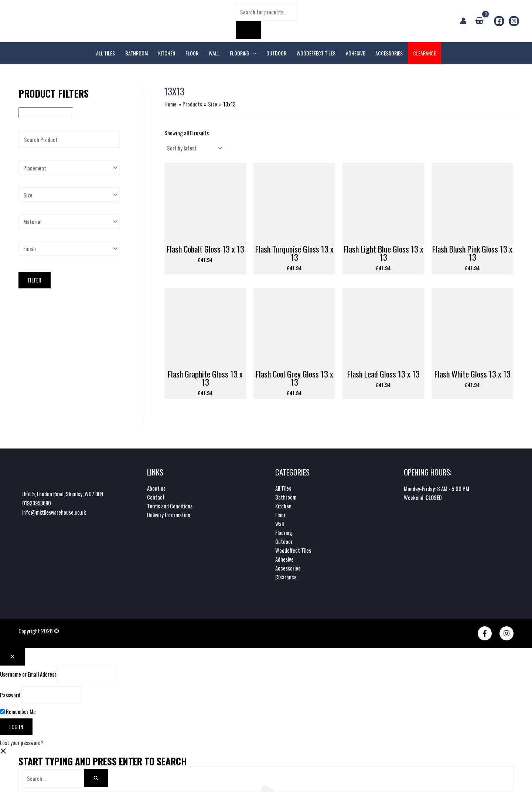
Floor (280, 516)
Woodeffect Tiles (294, 551)
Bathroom (286, 498)
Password (10, 696)
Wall (279, 525)
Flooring (284, 534)
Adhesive (285, 560)
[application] (253, 53)
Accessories (288, 569)
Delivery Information (169, 516)
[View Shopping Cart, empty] (479, 21)
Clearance (286, 578)
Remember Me (18, 712)
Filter (35, 280)
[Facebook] (499, 21)
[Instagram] (514, 21)
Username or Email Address (28, 675)
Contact (156, 498)
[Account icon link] (463, 21)
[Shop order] (194, 148)
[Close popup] (12, 657)
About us (156, 489)
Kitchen (284, 507)
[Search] (248, 30)
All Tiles (283, 489)
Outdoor (284, 542)
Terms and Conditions (170, 507)
